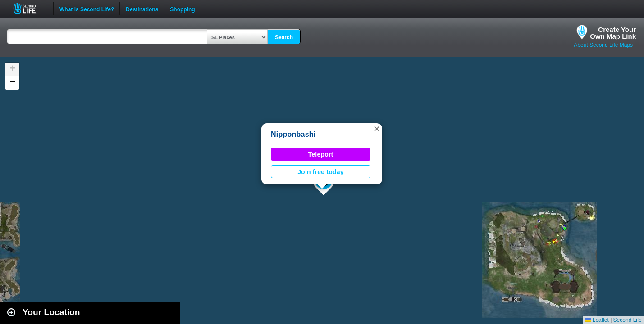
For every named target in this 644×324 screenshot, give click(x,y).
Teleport (321, 154)
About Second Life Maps (603, 45)
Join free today (321, 172)
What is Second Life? (87, 9)
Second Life (30, 8)
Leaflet (597, 320)
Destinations (142, 9)
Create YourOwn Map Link (613, 33)
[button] (377, 129)
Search (284, 37)
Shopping (182, 9)
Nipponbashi (293, 134)
